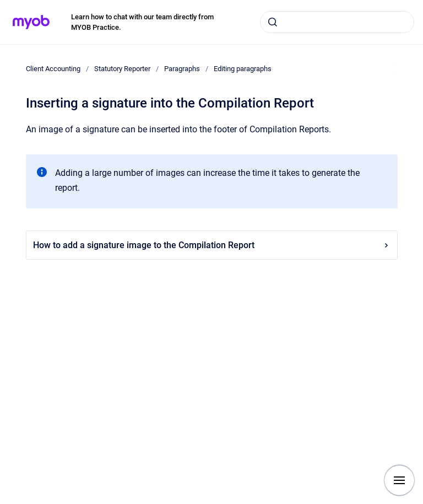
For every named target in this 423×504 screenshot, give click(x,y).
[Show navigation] (399, 480)
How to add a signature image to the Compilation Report (212, 245)
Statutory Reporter (122, 69)
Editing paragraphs (243, 69)
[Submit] (273, 22)
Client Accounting (53, 69)
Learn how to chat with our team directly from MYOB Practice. (142, 22)
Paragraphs (182, 69)
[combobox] (337, 22)
